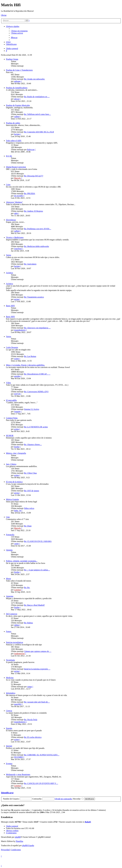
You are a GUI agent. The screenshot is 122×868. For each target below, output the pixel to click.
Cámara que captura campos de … (38, 651)
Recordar (78, 799)
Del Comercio (12, 614)
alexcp (17, 99)
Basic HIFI (10, 306)
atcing (16, 299)
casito (16, 544)
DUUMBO (18, 757)
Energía (9, 728)
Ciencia (9, 711)
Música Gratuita (12, 499)
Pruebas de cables (13, 123)
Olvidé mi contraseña (63, 799)
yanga (29, 687)
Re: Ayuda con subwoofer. (34, 79)
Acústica (9, 273)
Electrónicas (11, 220)
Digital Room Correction (16, 167)
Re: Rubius (28, 623)
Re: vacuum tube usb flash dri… (37, 702)
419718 (17, 394)
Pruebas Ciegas (12, 59)
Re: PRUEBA (30, 193)
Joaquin (17, 411)
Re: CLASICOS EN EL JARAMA (38, 541)
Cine (8, 517)
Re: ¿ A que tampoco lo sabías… (37, 570)
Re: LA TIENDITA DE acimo (36, 427)
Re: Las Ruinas (30, 356)
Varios (9, 255)
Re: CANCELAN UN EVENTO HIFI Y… (41, 783)
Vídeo (8, 383)
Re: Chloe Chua (30, 473)
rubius (17, 625)
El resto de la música (14, 482)
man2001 (18, 704)
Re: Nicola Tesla (31, 720)
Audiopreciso (19, 654)
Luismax (18, 590)
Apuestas (10, 596)
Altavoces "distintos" (14, 202)
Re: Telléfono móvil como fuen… (37, 114)
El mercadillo (11, 400)
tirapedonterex (20, 330)
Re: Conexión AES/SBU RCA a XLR (39, 132)
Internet (9, 746)
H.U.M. (9, 156)
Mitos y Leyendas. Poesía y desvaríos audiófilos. (25, 365)
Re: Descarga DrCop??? (34, 176)
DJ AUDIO (19, 196)
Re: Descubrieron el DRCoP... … (37, 374)
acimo (16, 359)
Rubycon (31, 150)
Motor (8, 579)
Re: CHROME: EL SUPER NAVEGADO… (42, 755)
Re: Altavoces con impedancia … (37, 328)
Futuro (9, 631)
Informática (11, 693)
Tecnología (10, 660)
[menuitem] (19, 31)
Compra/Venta (12, 418)
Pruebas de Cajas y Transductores (19, 70)
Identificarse (7, 793)
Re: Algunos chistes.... (33, 444)
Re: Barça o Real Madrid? (34, 605)
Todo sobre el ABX (14, 141)
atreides (17, 376)
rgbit (16, 213)
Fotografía (10, 535)
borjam (17, 134)
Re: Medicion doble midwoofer (37, 246)
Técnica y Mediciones (15, 237)
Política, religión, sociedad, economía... (22, 561)
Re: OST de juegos (32, 491)
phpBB (18, 837)
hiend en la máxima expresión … (37, 669)
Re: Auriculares (30, 264)
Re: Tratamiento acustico (34, 297)
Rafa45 (88, 822)
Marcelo (17, 178)
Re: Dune (28, 526)
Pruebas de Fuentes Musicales (18, 105)
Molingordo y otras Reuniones (18, 774)
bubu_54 (18, 511)
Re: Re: (27, 588)
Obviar (4, 15)
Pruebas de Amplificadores (17, 88)
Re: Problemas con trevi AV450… (38, 229)
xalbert (17, 117)
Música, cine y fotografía (16, 453)
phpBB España (28, 845)
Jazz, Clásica (11, 464)
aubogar (17, 81)
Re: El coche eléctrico (33, 737)
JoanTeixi (18, 249)
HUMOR (10, 436)
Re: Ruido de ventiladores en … (37, 97)
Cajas (8, 185)
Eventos (9, 764)
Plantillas (20, 841)
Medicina (10, 678)
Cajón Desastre (12, 347)
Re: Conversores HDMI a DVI (36, 392)
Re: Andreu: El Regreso (33, 211)
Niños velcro (29, 508)
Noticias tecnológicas (14, 642)
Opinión (9, 550)
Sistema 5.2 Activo (32, 409)
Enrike (17, 447)
